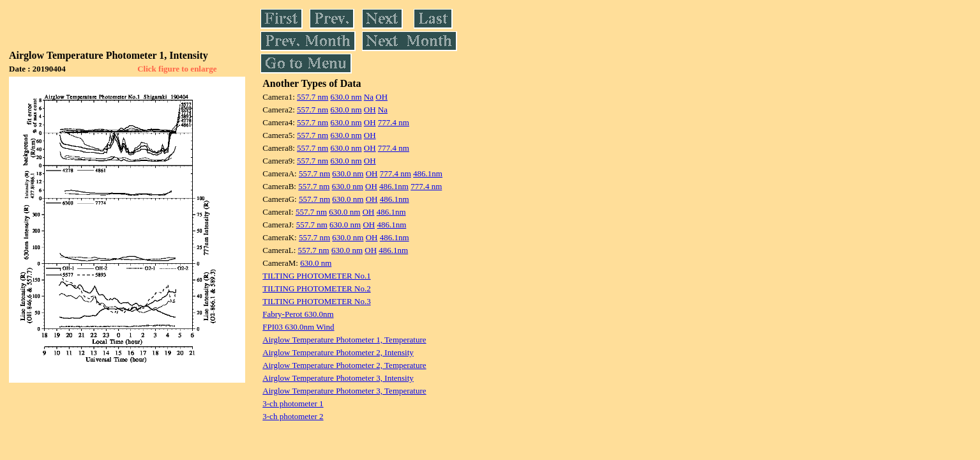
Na (369, 97)
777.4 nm (394, 122)
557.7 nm (313, 97)
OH (381, 97)
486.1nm (428, 173)
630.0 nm (346, 97)
